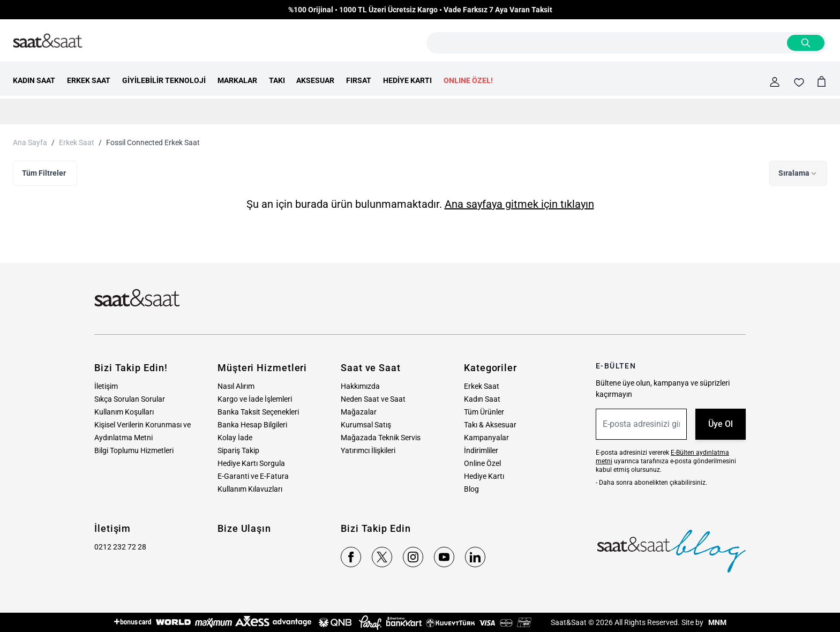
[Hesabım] (775, 82)
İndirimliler (481, 450)
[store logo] (48, 41)
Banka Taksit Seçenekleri (258, 412)
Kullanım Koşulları (124, 412)
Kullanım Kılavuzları (250, 489)
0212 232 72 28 (120, 547)
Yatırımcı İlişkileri (368, 450)
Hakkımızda (360, 386)
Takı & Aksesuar (490, 425)
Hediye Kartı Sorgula (251, 463)
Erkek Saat (77, 142)
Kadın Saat (482, 399)
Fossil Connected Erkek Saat (153, 142)
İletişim (106, 386)
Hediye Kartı (484, 476)
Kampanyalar (486, 438)
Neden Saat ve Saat (373, 399)
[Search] (806, 43)
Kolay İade (235, 438)
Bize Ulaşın (244, 528)
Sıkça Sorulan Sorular (130, 399)
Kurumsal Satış (366, 425)
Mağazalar (359, 412)
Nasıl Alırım (236, 386)
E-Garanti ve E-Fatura (253, 476)
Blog (471, 489)
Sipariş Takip (238, 450)
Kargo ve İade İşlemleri (255, 399)
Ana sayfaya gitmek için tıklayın (519, 204)
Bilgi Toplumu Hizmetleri (134, 450)
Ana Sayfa (30, 142)
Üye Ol (721, 424)
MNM (717, 622)
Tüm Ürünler (484, 412)
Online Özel (482, 463)
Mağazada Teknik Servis (381, 438)
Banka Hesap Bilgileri (252, 425)
